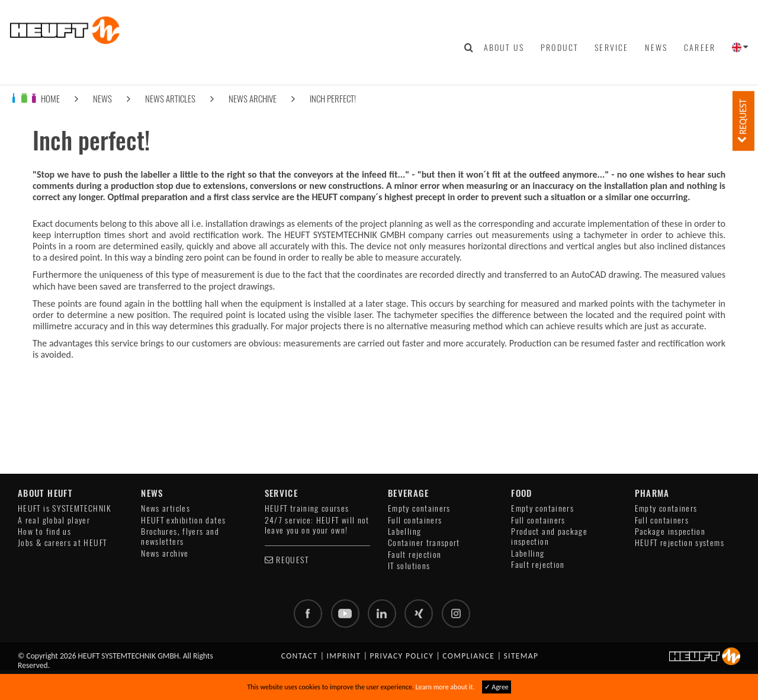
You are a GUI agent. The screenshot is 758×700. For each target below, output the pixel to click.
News (656, 47)
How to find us (44, 532)
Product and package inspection (549, 537)
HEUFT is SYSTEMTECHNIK (65, 508)
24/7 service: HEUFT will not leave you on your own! (317, 525)
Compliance (468, 656)
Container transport (424, 543)
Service (611, 47)
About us (504, 47)
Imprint (344, 656)
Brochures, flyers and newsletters (180, 537)
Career (700, 47)
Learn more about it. (445, 687)
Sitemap (521, 656)
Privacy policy (402, 656)
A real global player (54, 520)
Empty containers (419, 508)
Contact (300, 656)
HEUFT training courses (307, 508)
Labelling (404, 532)
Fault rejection (415, 555)
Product (559, 47)
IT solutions (409, 566)
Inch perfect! (333, 99)
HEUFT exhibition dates (183, 520)
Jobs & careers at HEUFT (62, 543)
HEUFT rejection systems (680, 543)
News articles (170, 99)
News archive (253, 99)
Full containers (415, 520)
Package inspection (670, 532)
